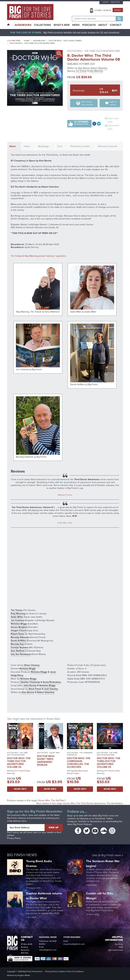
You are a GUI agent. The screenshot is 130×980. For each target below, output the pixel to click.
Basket (118, 10)
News (76, 25)
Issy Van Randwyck (21, 654)
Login (105, 2)
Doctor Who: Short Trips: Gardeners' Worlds (46, 760)
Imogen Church (19, 631)
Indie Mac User (65, 523)
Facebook (100, 819)
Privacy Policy (14, 838)
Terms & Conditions (75, 971)
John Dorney (30, 686)
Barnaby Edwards (20, 637)
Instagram (72, 821)
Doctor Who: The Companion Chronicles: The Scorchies (79, 763)
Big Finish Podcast (82, 824)
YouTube (82, 821)
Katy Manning (96, 71)
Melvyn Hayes (73, 773)
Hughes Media (24, 975)
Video (27, 146)
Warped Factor (65, 495)
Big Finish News (22, 855)
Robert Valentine (99, 68)
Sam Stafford (17, 651)
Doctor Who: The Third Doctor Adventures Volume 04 (19, 763)
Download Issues (116, 950)
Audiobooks (39, 41)
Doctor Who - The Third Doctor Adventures (32, 43)
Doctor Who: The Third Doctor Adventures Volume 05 (109, 763)
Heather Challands (30, 682)
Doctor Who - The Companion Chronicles (80, 754)
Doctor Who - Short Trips (48, 753)
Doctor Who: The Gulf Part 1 (52, 800)
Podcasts (89, 25)
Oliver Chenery (31, 665)
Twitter (109, 819)
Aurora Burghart (19, 627)
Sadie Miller (17, 617)
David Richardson (52, 682)
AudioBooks (23, 25)
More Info (20, 789)
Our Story (119, 944)
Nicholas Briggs (19, 624)
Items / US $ (103, 10)
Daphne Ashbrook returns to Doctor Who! (44, 896)
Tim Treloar (81, 71)
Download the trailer (114, 127)
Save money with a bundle (87, 103)
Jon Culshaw (17, 620)
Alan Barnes (84, 68)
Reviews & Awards (108, 146)
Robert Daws (17, 634)
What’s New (62, 25)
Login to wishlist (113, 103)
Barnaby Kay (17, 644)
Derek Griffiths (18, 641)
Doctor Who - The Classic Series (65, 41)
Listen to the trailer (113, 120)
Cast (60, 146)
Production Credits (80, 146)
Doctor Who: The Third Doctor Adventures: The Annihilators (93, 803)
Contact (116, 25)
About (103, 25)
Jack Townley (51, 689)
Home (27, 41)
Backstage (44, 146)
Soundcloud (96, 821)
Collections (42, 25)
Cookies (62, 971)
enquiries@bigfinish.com (74, 944)
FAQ (121, 947)
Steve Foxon (35, 689)
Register (115, 2)
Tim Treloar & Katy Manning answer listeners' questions (38, 256)
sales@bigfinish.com (48, 950)
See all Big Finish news (107, 855)
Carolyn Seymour (20, 647)
